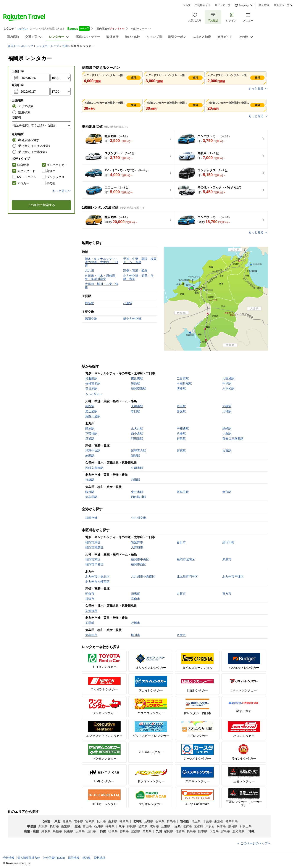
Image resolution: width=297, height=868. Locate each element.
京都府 (199, 826)
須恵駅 (181, 451)
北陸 (77, 826)
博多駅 (181, 388)
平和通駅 (183, 428)
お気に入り (195, 17)
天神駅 (227, 411)
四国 (103, 831)
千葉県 (207, 821)
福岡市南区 (93, 559)
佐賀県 (180, 831)
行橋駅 (90, 480)
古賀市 (181, 594)
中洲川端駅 (184, 383)
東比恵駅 (137, 378)
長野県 (54, 826)
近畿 (178, 826)
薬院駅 (90, 406)
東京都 (219, 821)
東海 (122, 826)
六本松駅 (228, 388)
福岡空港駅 (139, 388)
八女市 (181, 635)
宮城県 (90, 821)
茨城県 (148, 821)
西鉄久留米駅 (94, 468)
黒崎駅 (227, 428)
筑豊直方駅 (139, 451)
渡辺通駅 (91, 411)
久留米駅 (137, 468)
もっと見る (258, 89)
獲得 (134, 78)
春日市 (181, 542)
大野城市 (137, 547)
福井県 (110, 826)
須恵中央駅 (93, 451)
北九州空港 (139, 518)
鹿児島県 (238, 831)
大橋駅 (227, 406)
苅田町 (90, 623)
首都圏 (185, 821)
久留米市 (91, 611)
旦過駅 (90, 439)
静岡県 (132, 826)
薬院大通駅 (93, 416)
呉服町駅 (91, 378)
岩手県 (79, 821)
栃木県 (160, 821)
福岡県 (169, 831)
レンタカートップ (48, 46)
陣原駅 (90, 428)
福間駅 (136, 456)
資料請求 (100, 858)
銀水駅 (90, 492)
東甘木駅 (137, 492)
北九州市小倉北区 (97, 577)
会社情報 (9, 858)
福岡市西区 (139, 564)
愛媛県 (136, 831)
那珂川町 (228, 542)
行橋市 (136, 623)
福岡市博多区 (94, 547)
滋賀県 (187, 826)
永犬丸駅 (137, 428)
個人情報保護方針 (29, 858)
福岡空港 (91, 518)
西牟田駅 (183, 492)
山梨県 (66, 826)
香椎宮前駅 (93, 383)
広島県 (80, 831)
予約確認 (213, 17)
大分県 (214, 831)
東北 (57, 821)
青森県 (67, 821)
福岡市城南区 (186, 559)
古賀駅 (227, 451)
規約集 (86, 858)
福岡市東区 (93, 542)
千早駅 (227, 383)
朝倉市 (90, 594)
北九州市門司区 (187, 577)
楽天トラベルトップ (20, 46)
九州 (65, 46)
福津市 (90, 599)
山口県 (91, 831)
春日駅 (136, 411)
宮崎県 (225, 831)
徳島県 (113, 831)
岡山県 (69, 831)
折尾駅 (181, 439)
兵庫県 (221, 826)
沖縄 (252, 831)
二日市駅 (183, 378)
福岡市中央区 (140, 559)
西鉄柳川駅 (139, 497)
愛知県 (143, 826)
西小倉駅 (137, 433)
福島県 (124, 821)
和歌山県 (245, 826)
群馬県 (171, 821)
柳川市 (136, 635)
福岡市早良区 (94, 564)
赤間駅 (90, 456)
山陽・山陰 (32, 831)
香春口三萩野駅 (233, 439)
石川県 (98, 826)
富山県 (87, 826)
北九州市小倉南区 (143, 577)
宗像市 (136, 599)
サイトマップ (223, 5)
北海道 (45, 821)
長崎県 (191, 831)
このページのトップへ (253, 843)
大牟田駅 (91, 497)
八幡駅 (181, 433)
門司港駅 (137, 439)
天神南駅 (137, 406)
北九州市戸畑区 (233, 577)
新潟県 (43, 826)
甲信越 (32, 826)
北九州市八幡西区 (97, 582)
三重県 (166, 826)
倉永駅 (227, 492)
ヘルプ (187, 5)
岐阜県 (154, 826)
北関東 (137, 821)
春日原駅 (91, 388)
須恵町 (136, 594)
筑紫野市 (137, 542)
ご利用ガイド (203, 5)
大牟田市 (91, 635)
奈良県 (233, 826)
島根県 (57, 831)
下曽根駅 (91, 433)
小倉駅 (227, 433)
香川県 (124, 831)
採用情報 (74, 858)
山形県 (113, 821)
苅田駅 (136, 480)
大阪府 (210, 826)
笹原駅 (136, 383)
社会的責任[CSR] (54, 858)
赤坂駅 (181, 411)
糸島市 (227, 559)
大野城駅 (228, 378)
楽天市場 (264, 5)
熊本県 (203, 831)
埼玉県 (196, 821)
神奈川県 (232, 821)
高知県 (147, 831)
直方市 (227, 594)
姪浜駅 (181, 406)
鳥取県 (46, 831)
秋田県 (101, 821)
